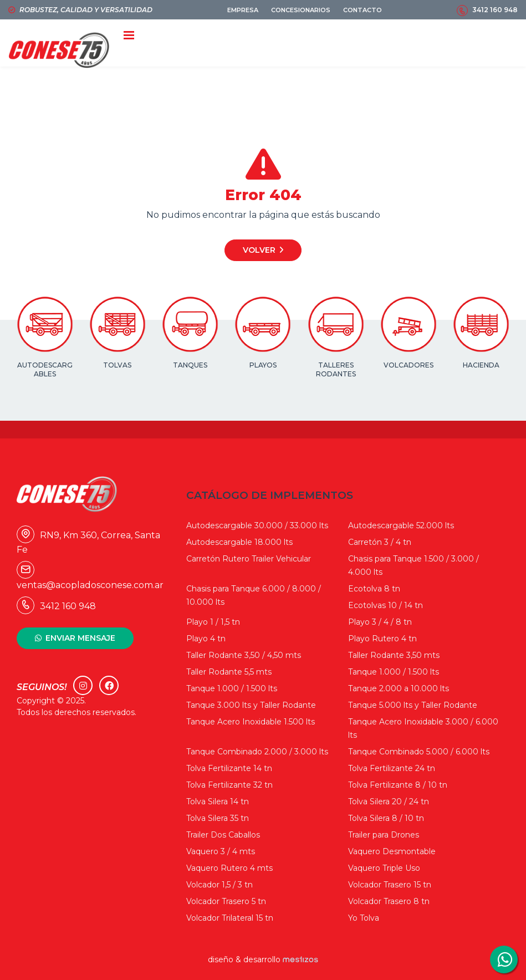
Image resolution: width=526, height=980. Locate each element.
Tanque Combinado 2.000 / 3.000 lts (257, 752)
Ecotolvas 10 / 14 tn (385, 605)
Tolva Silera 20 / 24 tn (389, 802)
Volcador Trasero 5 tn (226, 901)
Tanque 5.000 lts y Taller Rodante (413, 705)
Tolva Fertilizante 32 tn (229, 785)
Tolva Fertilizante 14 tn (229, 768)
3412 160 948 (495, 10)
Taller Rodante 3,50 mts (394, 655)
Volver (259, 250)
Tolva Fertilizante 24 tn (392, 768)
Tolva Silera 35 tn (218, 818)
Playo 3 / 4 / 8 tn (380, 622)
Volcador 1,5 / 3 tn (219, 885)
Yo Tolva (364, 918)
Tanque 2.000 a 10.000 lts (399, 688)
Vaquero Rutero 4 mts (229, 868)
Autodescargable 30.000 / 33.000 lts (257, 525)
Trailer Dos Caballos (223, 835)
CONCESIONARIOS (301, 10)
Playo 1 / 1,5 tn (213, 622)
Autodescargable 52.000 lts (401, 525)
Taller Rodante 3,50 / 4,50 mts (244, 655)
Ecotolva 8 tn (374, 589)
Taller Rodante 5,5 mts (229, 672)
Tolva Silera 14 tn (218, 802)
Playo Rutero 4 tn (382, 639)
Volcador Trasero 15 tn (390, 885)
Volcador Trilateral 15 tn (230, 918)
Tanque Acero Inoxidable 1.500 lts (251, 722)
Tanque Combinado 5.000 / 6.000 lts (419, 752)
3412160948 (504, 959)
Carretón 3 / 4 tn (380, 542)
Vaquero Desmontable (392, 851)
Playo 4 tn (206, 639)
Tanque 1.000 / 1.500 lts (394, 672)
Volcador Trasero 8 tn (389, 901)
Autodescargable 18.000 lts (239, 542)
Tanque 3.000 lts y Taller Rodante (251, 705)
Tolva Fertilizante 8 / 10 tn (398, 785)
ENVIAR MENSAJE (80, 638)
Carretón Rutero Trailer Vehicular (249, 559)
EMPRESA (243, 10)
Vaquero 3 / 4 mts (221, 851)
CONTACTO (362, 10)
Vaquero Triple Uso (384, 868)
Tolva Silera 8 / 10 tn (386, 818)
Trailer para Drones (384, 835)
